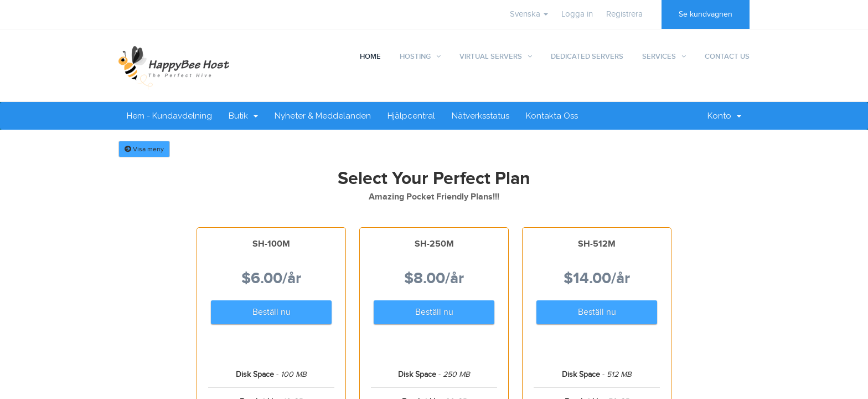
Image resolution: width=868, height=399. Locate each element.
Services (659, 57)
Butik (243, 116)
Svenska (529, 14)
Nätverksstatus (480, 116)
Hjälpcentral (411, 116)
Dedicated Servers (587, 57)
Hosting (415, 57)
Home (370, 57)
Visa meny (144, 149)
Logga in (577, 14)
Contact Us (727, 57)
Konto (724, 116)
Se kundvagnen (706, 14)
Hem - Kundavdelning (169, 116)
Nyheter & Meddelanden (323, 116)
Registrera (624, 14)
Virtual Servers (491, 57)
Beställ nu (272, 312)
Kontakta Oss (552, 116)
